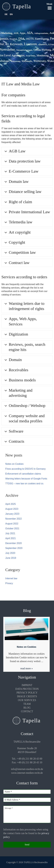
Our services (27, 700)
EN (11, 14)
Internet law (11, 578)
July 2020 (10, 553)
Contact (27, 711)
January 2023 (12, 514)
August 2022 (12, 524)
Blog (27, 708)
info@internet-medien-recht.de (27, 769)
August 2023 (12, 509)
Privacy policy (27, 693)
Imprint (27, 685)
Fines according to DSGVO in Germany (25, 469)
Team (27, 704)
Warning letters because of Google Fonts (26, 479)
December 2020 (14, 543)
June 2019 (11, 558)
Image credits (27, 696)
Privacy (9, 583)
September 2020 (14, 548)
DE (6, 14)
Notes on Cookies (14, 464)
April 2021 (11, 538)
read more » (26, 668)
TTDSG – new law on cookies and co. (25, 484)
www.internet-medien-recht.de (27, 773)
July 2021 (10, 533)
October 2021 (12, 529)
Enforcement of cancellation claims (23, 474)
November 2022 (14, 519)
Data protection (27, 689)
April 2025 (11, 504)
